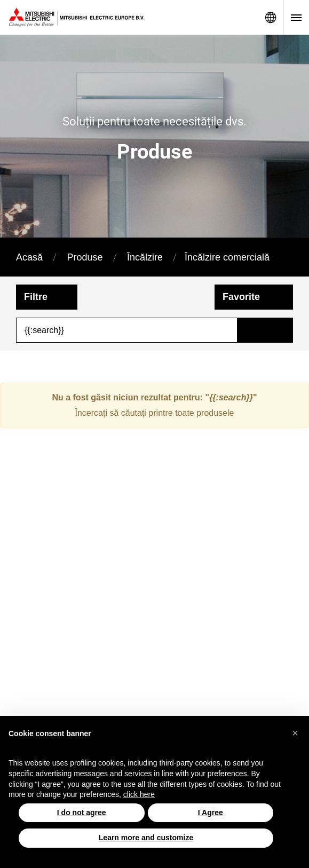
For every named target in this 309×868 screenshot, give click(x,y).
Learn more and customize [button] (146, 838)
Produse (85, 257)
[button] (295, 733)
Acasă (29, 257)
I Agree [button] (211, 812)
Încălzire (145, 257)
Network (271, 17)
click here (139, 794)
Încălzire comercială (227, 257)
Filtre (36, 297)
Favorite (241, 297)
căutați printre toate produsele (178, 413)
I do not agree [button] (82, 812)
